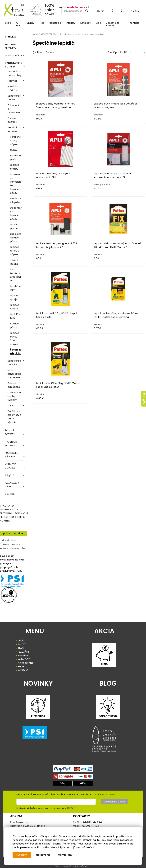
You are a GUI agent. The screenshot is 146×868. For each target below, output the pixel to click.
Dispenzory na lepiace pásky (16, 213)
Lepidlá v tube (15, 316)
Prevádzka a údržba (14, 88)
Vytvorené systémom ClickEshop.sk (73, 866)
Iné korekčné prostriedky (15, 275)
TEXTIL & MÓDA (14, 56)
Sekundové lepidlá (16, 200)
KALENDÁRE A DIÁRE (12, 485)
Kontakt (134, 23)
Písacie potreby (12, 120)
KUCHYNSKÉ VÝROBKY (11, 455)
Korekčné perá (15, 157)
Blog (99, 23)
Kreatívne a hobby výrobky (14, 396)
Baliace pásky (14, 325)
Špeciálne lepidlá (15, 352)
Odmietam (65, 855)
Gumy (14, 150)
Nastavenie (43, 855)
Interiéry (71, 23)
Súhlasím (22, 855)
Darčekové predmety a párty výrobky (14, 417)
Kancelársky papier (14, 98)
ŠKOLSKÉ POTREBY (10, 432)
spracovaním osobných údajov (13, 548)
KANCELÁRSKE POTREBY (13, 65)
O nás (18, 24)
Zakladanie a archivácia (14, 109)
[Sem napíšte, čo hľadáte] (76, 11)
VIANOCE (10, 494)
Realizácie (55, 23)
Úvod (8, 23)
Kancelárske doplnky (15, 363)
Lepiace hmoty (15, 307)
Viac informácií (85, 847)
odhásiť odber (9, 540)
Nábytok (12, 81)
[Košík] (135, 11)
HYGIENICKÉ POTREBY (11, 444)
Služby (31, 23)
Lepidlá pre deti (15, 226)
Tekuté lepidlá (14, 262)
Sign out (70, 808)
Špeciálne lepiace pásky (16, 238)
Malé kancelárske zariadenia (14, 374)
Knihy (11, 406)
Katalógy (86, 23)
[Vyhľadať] (58, 11)
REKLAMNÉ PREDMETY (11, 46)
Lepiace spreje (15, 297)
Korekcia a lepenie (14, 129)
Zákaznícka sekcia (113, 24)
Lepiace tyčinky (15, 167)
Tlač (42, 23)
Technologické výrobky (14, 73)
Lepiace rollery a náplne (15, 251)
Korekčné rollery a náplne (15, 141)
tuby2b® (10, 475)
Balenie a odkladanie (14, 385)
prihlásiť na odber (13, 533)
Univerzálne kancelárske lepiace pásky (16, 184)
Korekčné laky (15, 288)
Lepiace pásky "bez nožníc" (15, 339)
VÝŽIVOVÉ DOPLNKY (11, 466)
